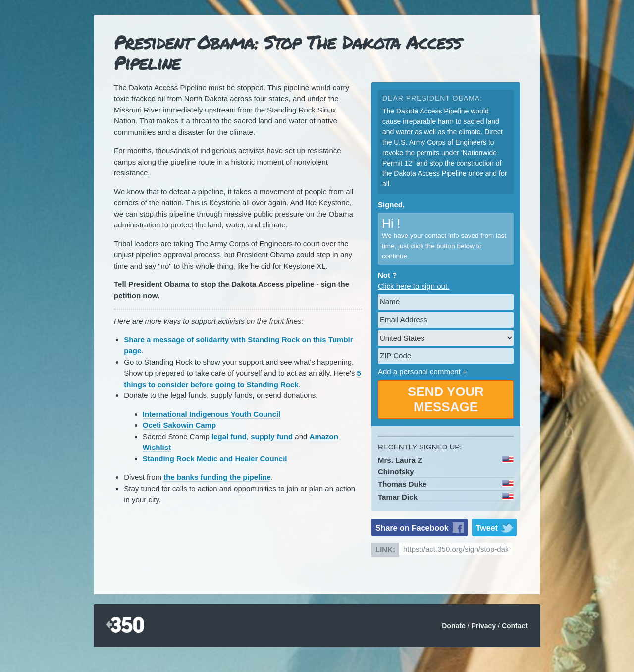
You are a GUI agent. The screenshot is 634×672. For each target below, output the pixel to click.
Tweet (487, 528)
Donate (453, 626)
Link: (385, 549)
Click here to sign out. (414, 286)
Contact (515, 626)
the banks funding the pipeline (217, 477)
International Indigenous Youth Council (212, 414)
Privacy (483, 626)
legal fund (229, 436)
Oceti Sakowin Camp (179, 425)
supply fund (272, 436)
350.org (125, 626)
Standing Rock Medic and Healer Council (215, 459)
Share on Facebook (412, 528)
